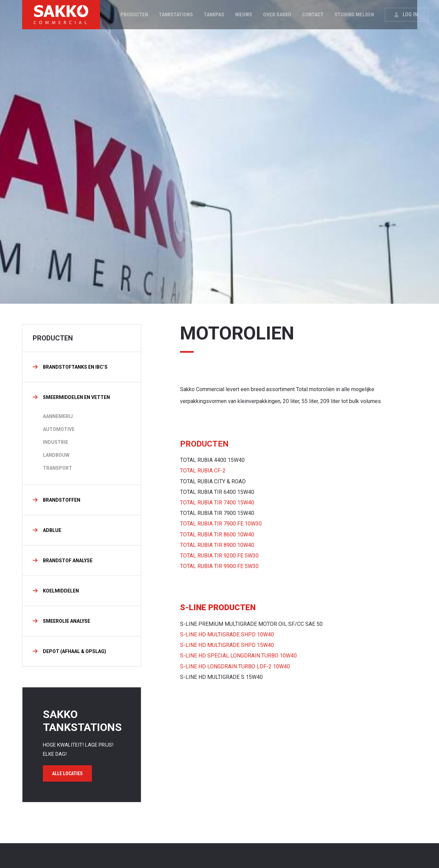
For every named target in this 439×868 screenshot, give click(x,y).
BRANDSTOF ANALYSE (68, 561)
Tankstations (176, 15)
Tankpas (214, 15)
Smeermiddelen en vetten (76, 397)
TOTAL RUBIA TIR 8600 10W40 (217, 535)
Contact (313, 15)
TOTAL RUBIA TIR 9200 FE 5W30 (219, 556)
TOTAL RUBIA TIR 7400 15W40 (217, 503)
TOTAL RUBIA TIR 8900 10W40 (217, 545)
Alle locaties (67, 773)
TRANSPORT (58, 468)
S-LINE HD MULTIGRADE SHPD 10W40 (227, 635)
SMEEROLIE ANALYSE (67, 621)
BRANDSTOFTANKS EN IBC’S (75, 367)
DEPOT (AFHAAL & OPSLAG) (75, 651)
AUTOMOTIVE (59, 429)
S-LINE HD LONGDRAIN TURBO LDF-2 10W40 (235, 666)
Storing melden (355, 15)
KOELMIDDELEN (61, 591)
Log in (411, 14)
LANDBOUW (56, 455)
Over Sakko (278, 15)
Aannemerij (58, 416)
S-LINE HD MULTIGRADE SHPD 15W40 (227, 645)
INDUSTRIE (55, 442)
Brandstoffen (62, 500)
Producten (135, 15)
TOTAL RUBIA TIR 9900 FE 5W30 (219, 566)
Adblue (52, 530)
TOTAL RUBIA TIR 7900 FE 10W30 (221, 524)
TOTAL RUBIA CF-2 (203, 471)
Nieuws (244, 15)
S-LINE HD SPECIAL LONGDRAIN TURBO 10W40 (238, 656)
